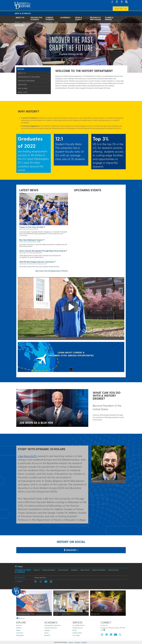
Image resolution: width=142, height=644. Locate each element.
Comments (71, 642)
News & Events (79, 18)
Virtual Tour (20, 633)
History (56, 22)
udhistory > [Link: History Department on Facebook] (71, 550)
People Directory (78, 628)
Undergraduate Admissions (53, 625)
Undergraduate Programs (29, 77)
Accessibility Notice (78, 625)
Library (46, 633)
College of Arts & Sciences (28, 22)
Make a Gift (23, 92)
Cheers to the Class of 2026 (31, 227)
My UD (75, 630)
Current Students (50, 18)
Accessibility (84, 642)
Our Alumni (23, 88)
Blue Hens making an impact (31, 240)
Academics (65, 17)
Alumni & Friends (109, 18)
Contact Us (104, 625)
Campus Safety (77, 633)
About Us (20, 17)
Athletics (19, 628)
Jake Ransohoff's (28, 456)
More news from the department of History (52, 271)
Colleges (47, 630)
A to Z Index (76, 635)
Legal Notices (77, 642)
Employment (20, 635)
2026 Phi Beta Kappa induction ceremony (37, 262)
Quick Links (119, 9)
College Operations (40, 577)
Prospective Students (36, 18)
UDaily (18, 630)
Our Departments (48, 22)
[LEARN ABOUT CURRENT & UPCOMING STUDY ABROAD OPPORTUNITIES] (71, 357)
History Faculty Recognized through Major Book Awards (42, 251)
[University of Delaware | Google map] (104, 630)
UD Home (17, 22)
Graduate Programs (26, 81)
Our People (22, 85)
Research (47, 635)
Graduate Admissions (51, 628)
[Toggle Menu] (49, 73)
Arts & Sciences (23, 13)
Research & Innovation (96, 18)
